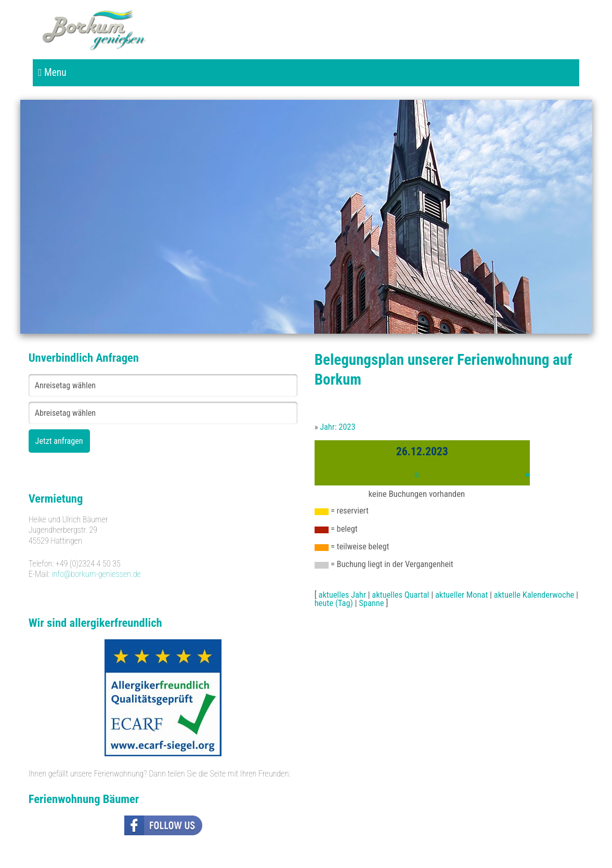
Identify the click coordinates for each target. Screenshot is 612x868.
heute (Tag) (334, 603)
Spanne (371, 603)
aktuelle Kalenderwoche (534, 595)
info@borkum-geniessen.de (96, 574)
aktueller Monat (461, 595)
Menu (52, 73)
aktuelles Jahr (342, 595)
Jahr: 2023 (337, 427)
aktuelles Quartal (400, 595)
